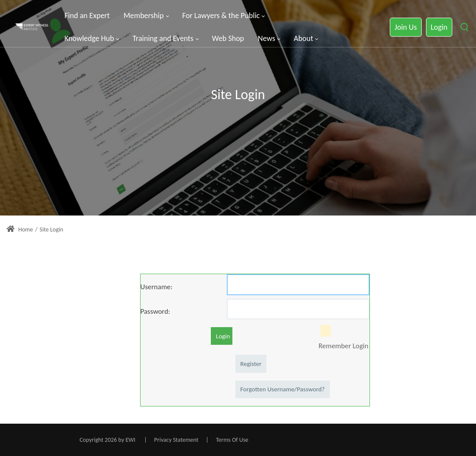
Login (439, 27)
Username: (157, 287)
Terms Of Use (232, 440)
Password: (155, 311)
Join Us (406, 27)
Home (20, 230)
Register (251, 364)
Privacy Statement (177, 440)
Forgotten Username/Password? (282, 389)
